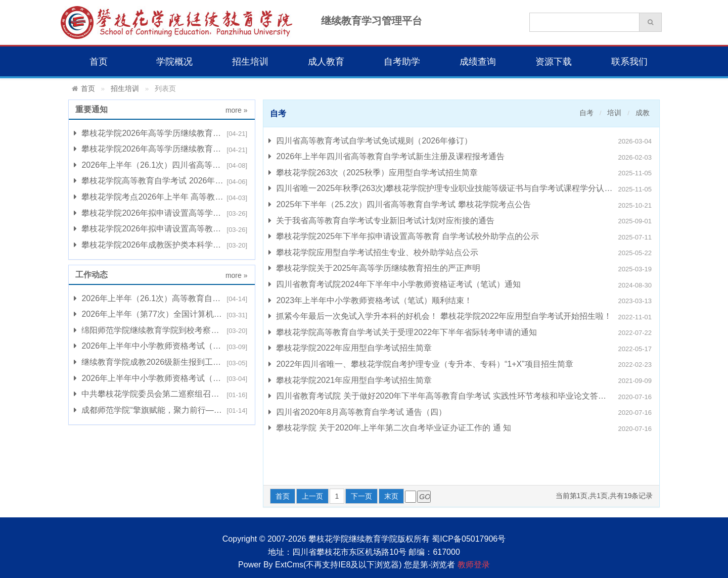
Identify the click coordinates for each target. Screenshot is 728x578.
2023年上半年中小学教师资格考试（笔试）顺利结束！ (370, 301)
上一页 (312, 496)
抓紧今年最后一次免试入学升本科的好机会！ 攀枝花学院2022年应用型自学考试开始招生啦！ (440, 316)
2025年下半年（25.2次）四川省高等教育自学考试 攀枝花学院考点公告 (400, 205)
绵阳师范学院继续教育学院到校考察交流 (150, 330)
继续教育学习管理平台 (372, 21)
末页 (391, 496)
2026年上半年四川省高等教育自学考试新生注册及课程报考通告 (386, 157)
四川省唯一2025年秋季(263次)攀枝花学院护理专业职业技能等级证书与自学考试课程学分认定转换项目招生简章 (461, 188)
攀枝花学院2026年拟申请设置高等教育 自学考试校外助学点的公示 (162, 229)
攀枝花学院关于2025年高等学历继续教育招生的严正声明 (374, 268)
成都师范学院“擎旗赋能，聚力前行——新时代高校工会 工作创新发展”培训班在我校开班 (162, 410)
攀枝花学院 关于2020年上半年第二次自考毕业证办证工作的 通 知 (390, 428)
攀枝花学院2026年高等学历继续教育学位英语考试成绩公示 (162, 149)
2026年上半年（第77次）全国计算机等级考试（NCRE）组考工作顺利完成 (162, 314)
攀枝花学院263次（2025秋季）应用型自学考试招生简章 (373, 173)
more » (237, 110)
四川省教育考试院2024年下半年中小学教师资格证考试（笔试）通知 (395, 284)
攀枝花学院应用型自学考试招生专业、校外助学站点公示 (373, 253)
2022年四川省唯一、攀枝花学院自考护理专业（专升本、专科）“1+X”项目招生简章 (421, 364)
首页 (99, 62)
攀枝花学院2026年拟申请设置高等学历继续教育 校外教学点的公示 (162, 213)
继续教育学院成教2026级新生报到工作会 (151, 362)
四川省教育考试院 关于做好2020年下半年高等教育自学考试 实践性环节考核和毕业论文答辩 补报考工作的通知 (461, 396)
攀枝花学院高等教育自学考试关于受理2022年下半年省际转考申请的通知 (403, 332)
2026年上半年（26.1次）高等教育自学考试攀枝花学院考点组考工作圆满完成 (162, 299)
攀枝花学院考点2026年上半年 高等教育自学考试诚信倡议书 (162, 197)
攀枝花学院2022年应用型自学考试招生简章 (350, 348)
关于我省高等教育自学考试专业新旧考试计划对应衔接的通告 (381, 221)
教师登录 (474, 565)
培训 (614, 113)
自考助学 (402, 62)
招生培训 (250, 62)
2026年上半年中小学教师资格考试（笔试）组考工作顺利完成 (162, 346)
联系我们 (629, 62)
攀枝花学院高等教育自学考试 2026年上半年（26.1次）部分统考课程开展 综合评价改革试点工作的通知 (162, 181)
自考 (586, 113)
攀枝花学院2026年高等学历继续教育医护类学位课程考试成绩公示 (162, 133)
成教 (643, 113)
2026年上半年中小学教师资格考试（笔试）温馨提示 (162, 378)
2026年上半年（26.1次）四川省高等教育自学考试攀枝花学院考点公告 (162, 165)
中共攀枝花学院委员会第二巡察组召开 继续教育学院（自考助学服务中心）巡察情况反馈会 (162, 394)
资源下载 (554, 62)
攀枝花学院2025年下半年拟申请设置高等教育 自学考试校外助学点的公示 (404, 236)
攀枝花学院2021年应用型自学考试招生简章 (350, 380)
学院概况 (174, 62)
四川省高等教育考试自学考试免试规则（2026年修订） (370, 141)
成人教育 (326, 62)
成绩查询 (478, 62)
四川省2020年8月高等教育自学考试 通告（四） (357, 412)
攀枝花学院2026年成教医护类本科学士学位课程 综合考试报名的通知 (162, 245)
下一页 (361, 496)
